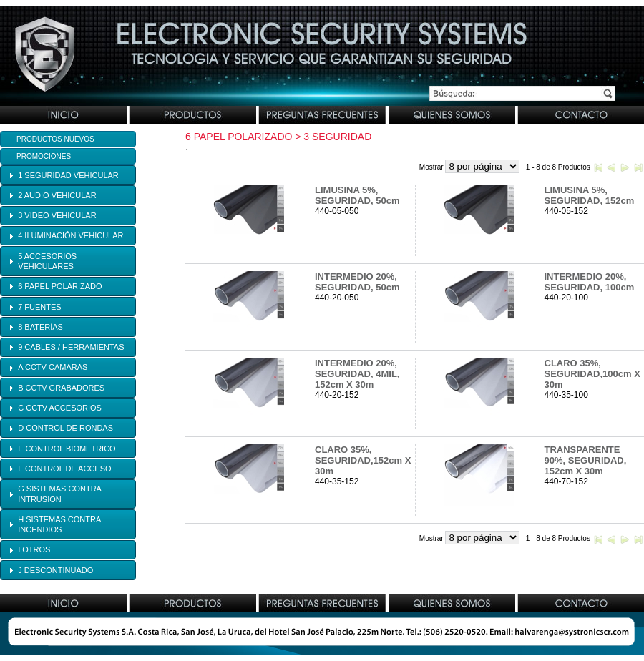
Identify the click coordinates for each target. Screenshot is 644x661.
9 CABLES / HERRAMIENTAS (71, 347)
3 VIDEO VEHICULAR (57, 215)
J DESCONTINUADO (55, 570)
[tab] (68, 175)
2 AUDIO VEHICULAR (57, 195)
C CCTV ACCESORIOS (60, 408)
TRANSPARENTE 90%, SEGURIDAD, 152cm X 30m (586, 460)
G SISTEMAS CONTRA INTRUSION (59, 494)
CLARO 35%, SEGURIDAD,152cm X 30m (363, 460)
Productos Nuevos (55, 139)
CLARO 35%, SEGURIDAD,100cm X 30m (592, 374)
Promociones (44, 156)
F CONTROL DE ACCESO (64, 469)
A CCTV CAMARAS (53, 367)
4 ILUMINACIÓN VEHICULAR (70, 235)
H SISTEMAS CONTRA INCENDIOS (59, 524)
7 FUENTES (40, 307)
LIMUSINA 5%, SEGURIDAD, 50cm (357, 195)
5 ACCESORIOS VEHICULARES (47, 261)
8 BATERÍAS (40, 327)
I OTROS (34, 549)
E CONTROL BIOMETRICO (67, 449)
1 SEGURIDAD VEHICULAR (68, 175)
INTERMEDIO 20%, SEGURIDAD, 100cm (590, 282)
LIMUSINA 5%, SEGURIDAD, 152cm (590, 195)
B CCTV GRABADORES (61, 388)
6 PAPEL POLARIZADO (60, 286)
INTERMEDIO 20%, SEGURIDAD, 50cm (357, 282)
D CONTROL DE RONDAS (65, 428)
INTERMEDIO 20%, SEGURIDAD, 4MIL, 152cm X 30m (357, 374)
